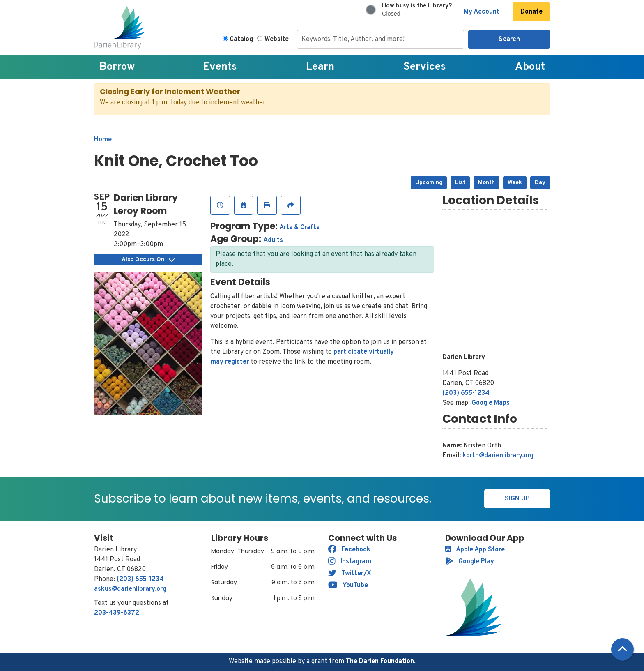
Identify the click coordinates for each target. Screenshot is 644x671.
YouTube (348, 586)
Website (277, 39)
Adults (273, 240)
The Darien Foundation (380, 662)
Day (540, 183)
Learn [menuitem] (320, 67)
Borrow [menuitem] (117, 67)
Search (509, 39)
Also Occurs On (148, 259)
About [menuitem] (530, 67)
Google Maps (491, 403)
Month (486, 183)
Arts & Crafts (299, 228)
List (460, 183)
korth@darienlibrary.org (498, 456)
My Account (482, 12)
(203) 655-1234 (466, 393)
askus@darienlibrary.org (130, 589)
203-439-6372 (117, 613)
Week (515, 183)
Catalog (241, 39)
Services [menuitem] (425, 67)
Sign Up (517, 499)
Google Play (470, 562)
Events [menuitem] (220, 67)
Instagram (350, 562)
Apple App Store (475, 550)
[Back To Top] (622, 649)
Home (103, 140)
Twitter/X (350, 574)
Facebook (349, 550)
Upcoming (429, 183)
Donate (531, 12)
